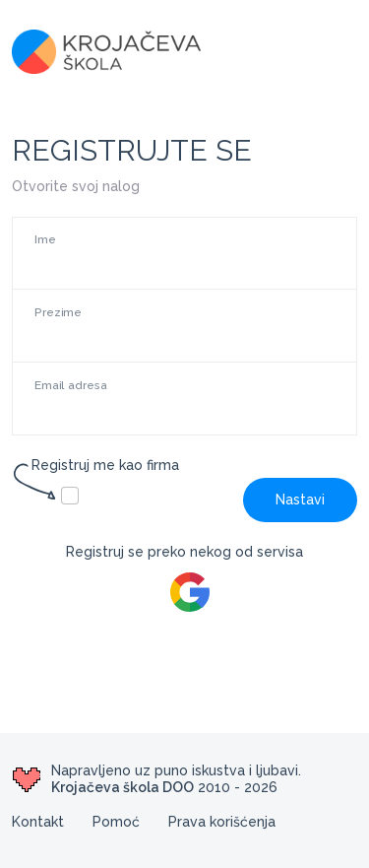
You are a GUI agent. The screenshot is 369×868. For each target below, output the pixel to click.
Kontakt (38, 822)
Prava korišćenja (222, 822)
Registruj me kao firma (95, 467)
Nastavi (300, 500)
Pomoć (116, 822)
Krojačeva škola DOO (123, 787)
